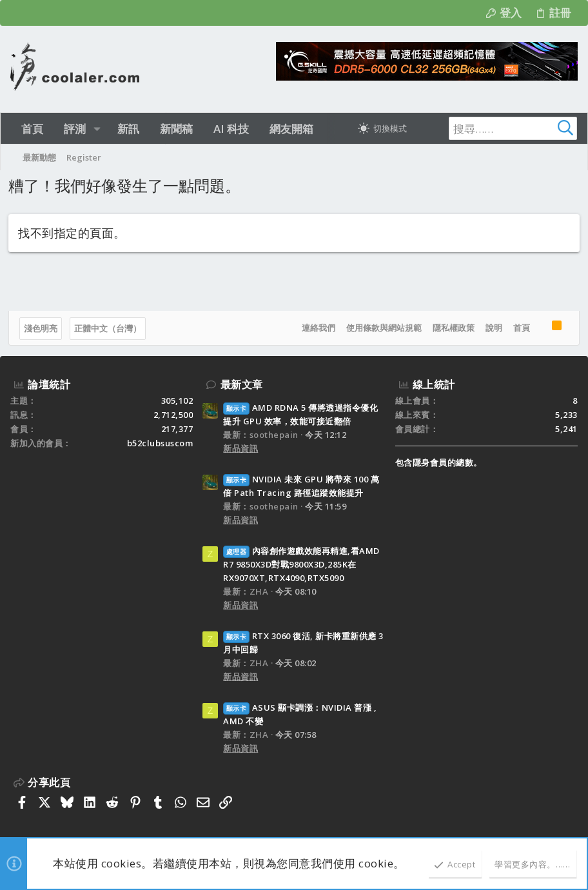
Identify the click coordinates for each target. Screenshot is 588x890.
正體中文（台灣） (110, 328)
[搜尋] (496, 128)
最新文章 (242, 384)
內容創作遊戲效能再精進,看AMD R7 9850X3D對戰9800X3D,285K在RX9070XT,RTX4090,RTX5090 (301, 564)
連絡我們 (317, 328)
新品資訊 (240, 448)
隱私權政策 (452, 328)
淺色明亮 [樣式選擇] (43, 328)
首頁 (520, 328)
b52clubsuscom (160, 443)
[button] (97, 129)
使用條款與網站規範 (382, 328)
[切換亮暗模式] (382, 128)
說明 (492, 328)
